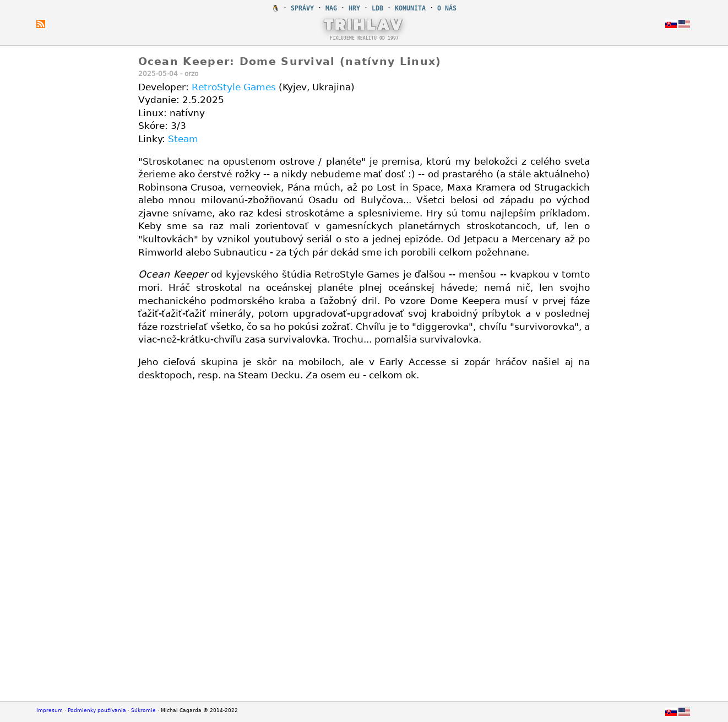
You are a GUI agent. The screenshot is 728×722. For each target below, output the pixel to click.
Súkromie (143, 710)
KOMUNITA (410, 8)
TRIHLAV (364, 24)
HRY (354, 8)
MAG (331, 8)
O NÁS (447, 8)
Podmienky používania (97, 710)
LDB (377, 8)
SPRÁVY (302, 8)
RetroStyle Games (234, 87)
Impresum (50, 710)
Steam (183, 139)
